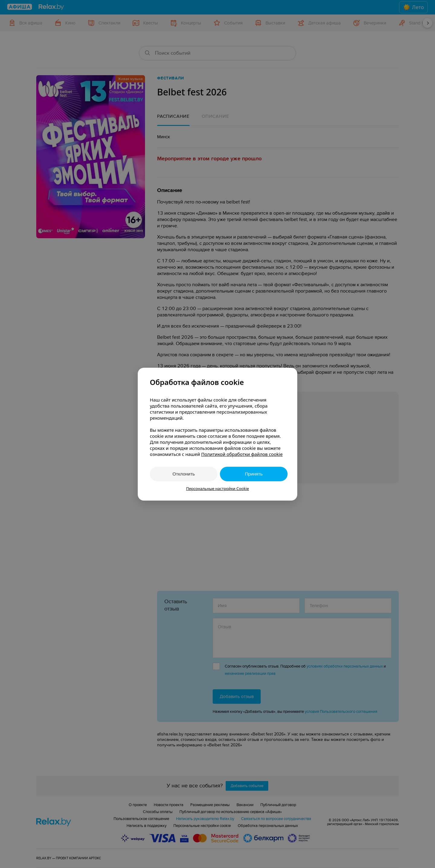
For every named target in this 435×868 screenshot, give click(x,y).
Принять (254, 474)
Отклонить (184, 474)
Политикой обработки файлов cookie (242, 454)
